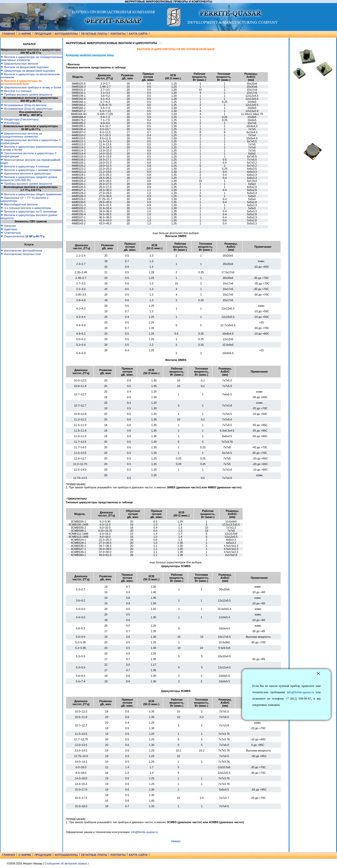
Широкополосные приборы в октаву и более (31, 87)
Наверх (176, 841)
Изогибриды (10, 123)
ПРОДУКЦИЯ (43, 34)
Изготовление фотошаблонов (21, 250)
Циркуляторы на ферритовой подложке (28, 71)
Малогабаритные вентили (19, 204)
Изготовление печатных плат (21, 254)
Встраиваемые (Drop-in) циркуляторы (27, 109)
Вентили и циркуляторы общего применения (31, 194)
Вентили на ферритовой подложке (25, 67)
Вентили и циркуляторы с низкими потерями (31, 170)
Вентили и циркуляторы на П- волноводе (29, 211)
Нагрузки (8, 226)
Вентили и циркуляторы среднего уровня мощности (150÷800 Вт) (29, 179)
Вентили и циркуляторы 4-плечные (25, 166)
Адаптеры (9, 229)
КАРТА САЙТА (138, 34)
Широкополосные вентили (19, 64)
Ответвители (10, 233)
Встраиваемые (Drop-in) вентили (23, 105)
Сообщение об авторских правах (66, 863)
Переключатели (22, 236)
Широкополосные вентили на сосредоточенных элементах (21, 135)
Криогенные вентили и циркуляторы (26, 173)
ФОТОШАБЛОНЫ (66, 34)
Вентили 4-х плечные (16, 91)
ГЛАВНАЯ (9, 34)
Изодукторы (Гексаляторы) (19, 119)
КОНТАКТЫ (118, 34)
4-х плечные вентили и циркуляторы (26, 208)
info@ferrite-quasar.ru (145, 832)
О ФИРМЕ (25, 34)
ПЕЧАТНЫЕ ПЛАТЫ (94, 34)
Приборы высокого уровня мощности (26, 94)
